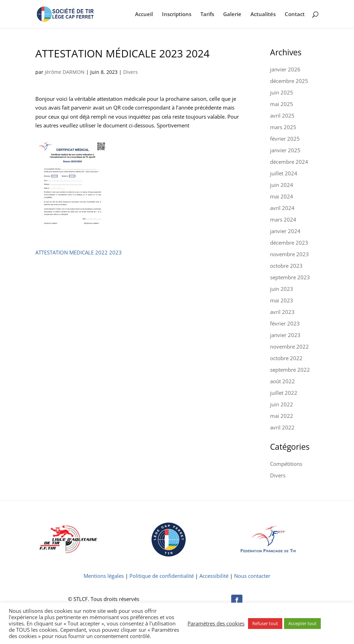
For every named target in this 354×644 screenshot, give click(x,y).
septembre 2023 (290, 277)
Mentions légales (104, 576)
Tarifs (207, 15)
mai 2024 (282, 196)
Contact (295, 15)
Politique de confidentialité (162, 576)
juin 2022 (282, 404)
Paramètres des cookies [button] (216, 623)
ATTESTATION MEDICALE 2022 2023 (79, 252)
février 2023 (285, 323)
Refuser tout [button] (265, 623)
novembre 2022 (289, 346)
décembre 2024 (289, 162)
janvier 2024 (285, 231)
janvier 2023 (285, 335)
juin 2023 (282, 289)
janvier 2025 (285, 150)
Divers (130, 72)
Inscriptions (177, 15)
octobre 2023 (286, 266)
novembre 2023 (289, 254)
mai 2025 (282, 104)
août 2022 (282, 381)
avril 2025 (282, 115)
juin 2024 (282, 185)
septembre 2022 (290, 370)
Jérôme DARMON (65, 72)
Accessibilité (214, 576)
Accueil (144, 15)
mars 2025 (283, 127)
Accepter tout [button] (302, 623)
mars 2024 (283, 219)
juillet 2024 (284, 173)
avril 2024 (282, 208)
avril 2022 (282, 427)
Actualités (263, 15)
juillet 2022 (284, 393)
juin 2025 (282, 92)
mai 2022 (282, 416)
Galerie (232, 15)
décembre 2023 (289, 243)
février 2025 (285, 139)
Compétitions (286, 464)
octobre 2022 (286, 358)
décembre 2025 (289, 81)
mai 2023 (282, 300)
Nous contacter (252, 576)
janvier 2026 (285, 69)
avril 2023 (282, 312)
